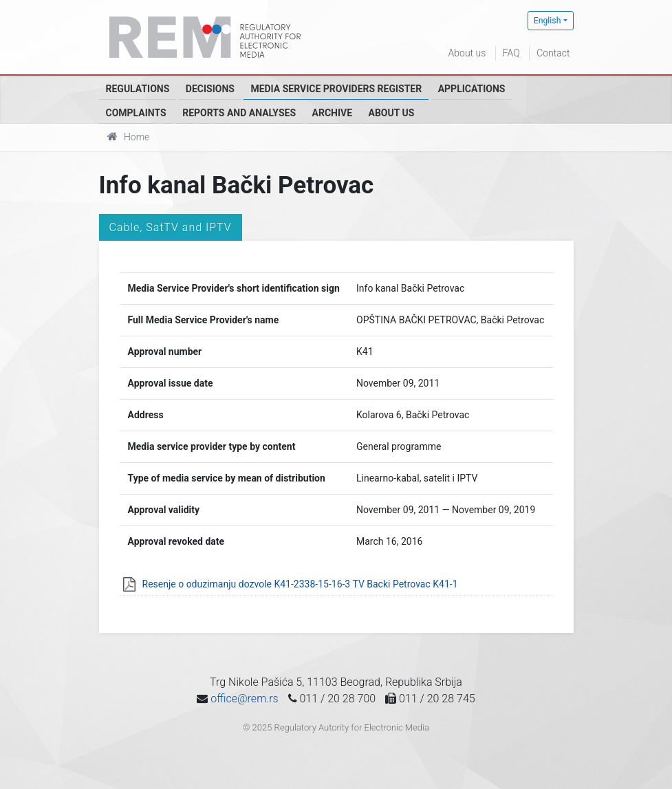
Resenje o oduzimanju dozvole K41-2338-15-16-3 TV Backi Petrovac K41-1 (300, 584)
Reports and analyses (239, 113)
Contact (553, 53)
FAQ (511, 53)
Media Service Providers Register (336, 89)
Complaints (136, 113)
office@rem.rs (244, 699)
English (548, 21)
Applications (472, 89)
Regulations (138, 89)
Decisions (210, 89)
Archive (333, 113)
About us (467, 53)
